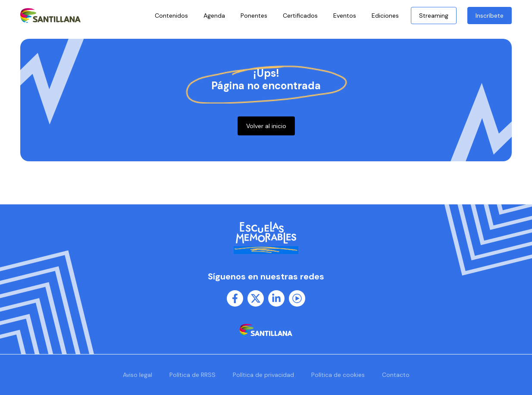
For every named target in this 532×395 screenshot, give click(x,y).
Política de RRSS (192, 375)
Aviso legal (138, 375)
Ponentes (254, 16)
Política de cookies (338, 375)
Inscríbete (490, 16)
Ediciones (387, 16)
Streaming (434, 16)
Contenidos (171, 16)
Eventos (345, 16)
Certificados (300, 16)
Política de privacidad (263, 375)
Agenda (214, 16)
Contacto (396, 375)
